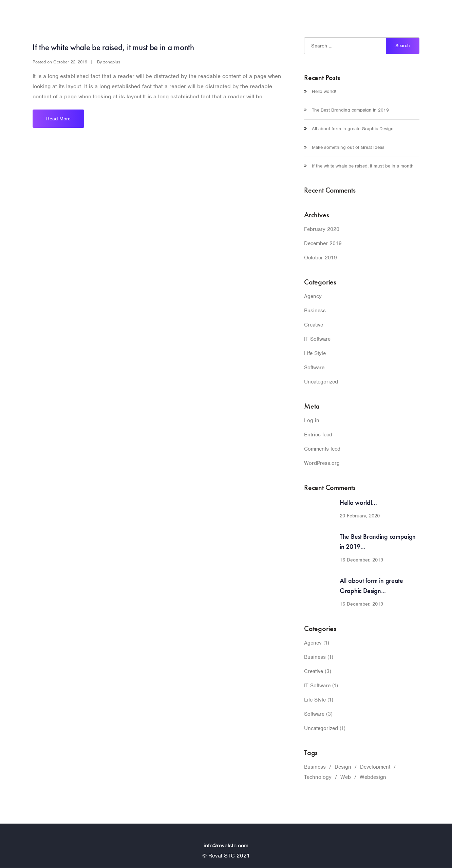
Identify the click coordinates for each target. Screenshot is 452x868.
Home (334, 15)
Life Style (315, 353)
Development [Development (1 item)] (370, 767)
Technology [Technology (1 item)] (317, 777)
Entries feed (317, 435)
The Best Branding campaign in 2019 (347, 110)
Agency (313, 296)
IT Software (317, 339)
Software (314, 367)
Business (314, 310)
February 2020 (320, 229)
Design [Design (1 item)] (339, 767)
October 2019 (319, 258)
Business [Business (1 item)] (314, 767)
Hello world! (324, 91)
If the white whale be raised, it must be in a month (115, 47)
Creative (313, 325)
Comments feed (321, 449)
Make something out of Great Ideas (345, 147)
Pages (358, 15)
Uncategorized (320, 382)
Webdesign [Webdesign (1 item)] (368, 777)
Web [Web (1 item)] (343, 777)
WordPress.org (320, 463)
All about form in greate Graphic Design (350, 129)
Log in (311, 420)
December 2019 (321, 243)
